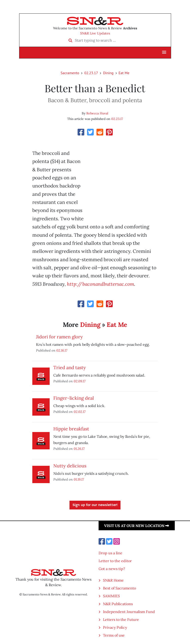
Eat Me (124, 73)
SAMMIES (111, 596)
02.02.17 (80, 412)
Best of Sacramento (119, 588)
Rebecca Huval (97, 113)
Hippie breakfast (71, 429)
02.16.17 (62, 350)
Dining (108, 73)
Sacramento (70, 73)
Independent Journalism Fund (129, 612)
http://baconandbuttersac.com (101, 284)
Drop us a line (110, 553)
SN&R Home (113, 580)
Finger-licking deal (74, 398)
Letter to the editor (115, 561)
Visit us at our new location (137, 526)
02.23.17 (91, 73)
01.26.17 (79, 449)
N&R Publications (118, 604)
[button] (164, 52)
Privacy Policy (115, 627)
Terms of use (114, 635)
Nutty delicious (70, 466)
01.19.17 (79, 479)
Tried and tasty (70, 367)
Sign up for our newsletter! (95, 505)
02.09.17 (80, 381)
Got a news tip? (112, 569)
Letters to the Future (121, 619)
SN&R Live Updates (95, 33)
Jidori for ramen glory (59, 337)
